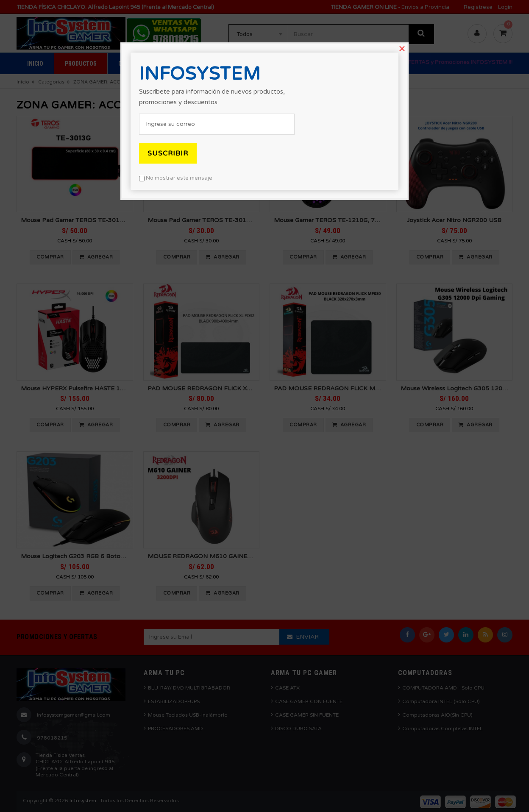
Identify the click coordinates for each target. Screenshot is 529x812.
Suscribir (168, 153)
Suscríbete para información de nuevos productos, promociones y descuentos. (212, 97)
